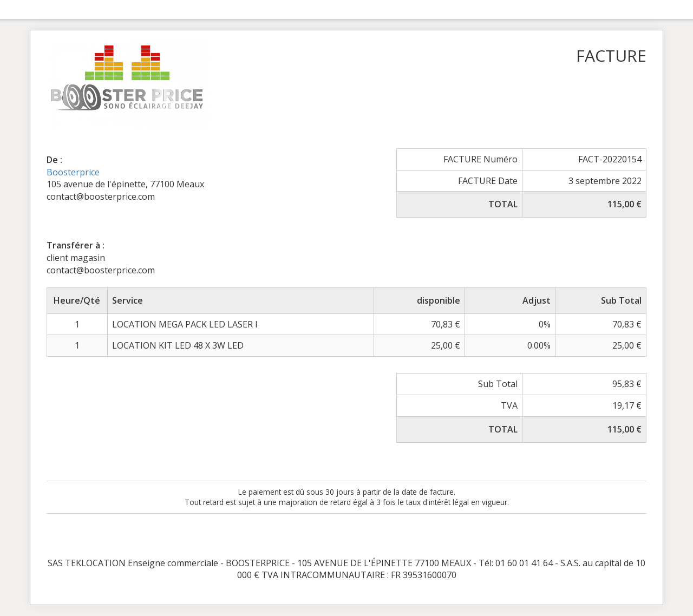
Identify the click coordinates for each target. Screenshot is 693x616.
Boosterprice (73, 172)
